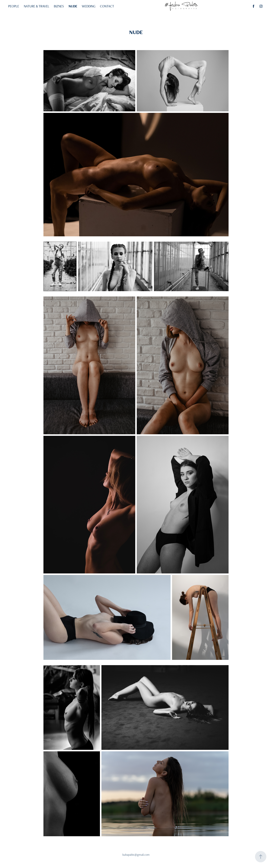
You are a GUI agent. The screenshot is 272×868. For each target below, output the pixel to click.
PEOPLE (14, 6)
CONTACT (107, 6)
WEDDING (89, 6)
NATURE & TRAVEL (37, 6)
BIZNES (59, 6)
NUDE (73, 6)
